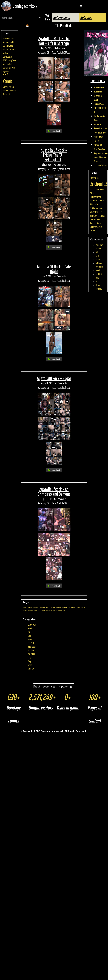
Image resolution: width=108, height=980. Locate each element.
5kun (92, 193)
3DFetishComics (96, 227)
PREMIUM (31, 654)
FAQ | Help (48, 17)
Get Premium (61, 17)
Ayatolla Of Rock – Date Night (54, 269)
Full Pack (31, 643)
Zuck (14, 60)
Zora (12, 38)
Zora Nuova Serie (9, 91)
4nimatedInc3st (96, 197)
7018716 (93, 178)
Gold (29, 636)
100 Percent (95, 221)
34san (99, 223)
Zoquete (6, 49)
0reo (102, 201)
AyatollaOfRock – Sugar (54, 378)
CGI (48, 53)
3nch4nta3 (99, 184)
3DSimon (101, 216)
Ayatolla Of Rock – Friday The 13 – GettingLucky (54, 155)
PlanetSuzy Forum (99, 139)
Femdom (31, 650)
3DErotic (93, 220)
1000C (99, 178)
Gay (29, 661)
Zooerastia (7, 94)
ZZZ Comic (8, 77)
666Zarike (94, 204)
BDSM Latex (99, 87)
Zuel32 (12, 42)
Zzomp (6, 87)
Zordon (12, 87)
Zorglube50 (7, 57)
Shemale (31, 669)
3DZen (93, 230)
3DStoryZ (98, 212)
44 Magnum (95, 190)
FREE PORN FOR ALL (100, 110)
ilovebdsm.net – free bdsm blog (101, 131)
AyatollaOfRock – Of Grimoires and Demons (54, 492)
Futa (30, 658)
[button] (81, 6)
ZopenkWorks (8, 64)
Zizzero (6, 42)
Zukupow (7, 38)
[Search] (40, 18)
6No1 (92, 212)
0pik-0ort (94, 216)
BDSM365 (98, 92)
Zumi (11, 46)
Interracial (32, 647)
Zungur (6, 68)
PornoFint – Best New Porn (100, 147)
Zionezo (13, 49)
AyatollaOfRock (63, 53)
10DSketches (95, 201)
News (30, 665)
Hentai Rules (99, 124)
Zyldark (6, 46)
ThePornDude (64, 26)
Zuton (5, 53)
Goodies (31, 629)
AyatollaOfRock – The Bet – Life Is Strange (54, 41)
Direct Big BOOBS (98, 98)
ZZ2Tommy (7, 60)
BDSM (30, 639)
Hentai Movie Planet (99, 118)
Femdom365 (99, 104)
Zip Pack (12, 68)
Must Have (32, 625)
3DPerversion (96, 208)
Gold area (86, 17)
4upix (102, 190)
